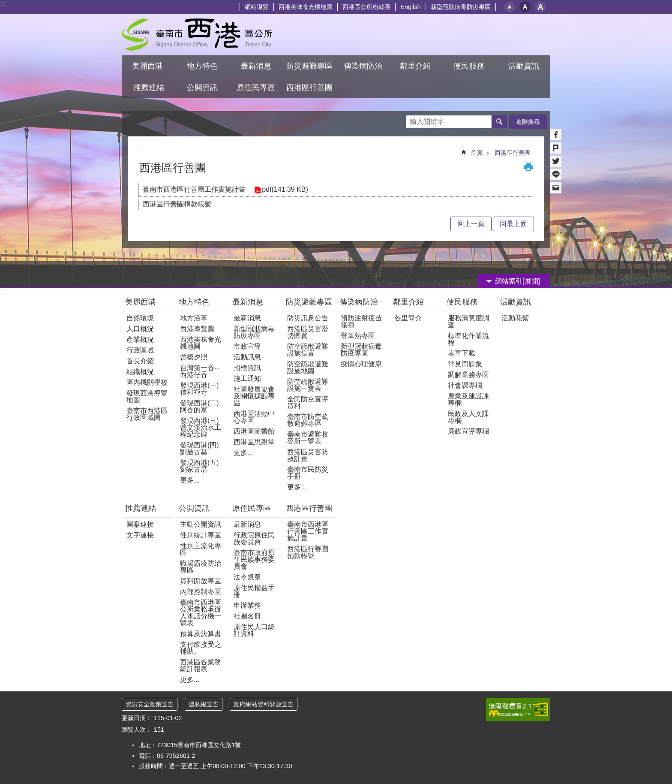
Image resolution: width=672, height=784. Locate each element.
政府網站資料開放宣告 (264, 704)
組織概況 (140, 372)
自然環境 (140, 318)
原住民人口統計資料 (254, 630)
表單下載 (462, 353)
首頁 (477, 153)
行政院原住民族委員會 (254, 538)
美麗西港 (142, 302)
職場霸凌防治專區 (201, 567)
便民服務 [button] (470, 66)
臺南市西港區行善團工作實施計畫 (194, 189)
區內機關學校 (147, 382)
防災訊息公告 (308, 318)
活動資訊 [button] (524, 66)
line (556, 175)
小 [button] (510, 7)
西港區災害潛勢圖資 (308, 332)
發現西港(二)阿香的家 (199, 406)
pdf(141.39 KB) (285, 189)
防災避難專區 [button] (309, 66)
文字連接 (140, 535)
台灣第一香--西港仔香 (199, 371)
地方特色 (194, 302)
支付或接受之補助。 (201, 648)
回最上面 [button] (513, 224)
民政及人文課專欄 (468, 417)
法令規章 (247, 577)
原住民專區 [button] (256, 87)
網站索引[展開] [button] (517, 281)
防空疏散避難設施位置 (308, 350)
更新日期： (137, 718)
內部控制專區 (201, 592)
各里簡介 (408, 318)
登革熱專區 (358, 336)
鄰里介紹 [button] (416, 66)
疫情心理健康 (361, 364)
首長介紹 (140, 361)
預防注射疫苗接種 (361, 321)
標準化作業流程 (468, 339)
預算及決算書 (201, 634)
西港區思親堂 (254, 442)
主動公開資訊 (201, 524)
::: (3, 4)
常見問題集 (465, 364)
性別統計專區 (201, 535)
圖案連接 (140, 524)
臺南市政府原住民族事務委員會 (254, 559)
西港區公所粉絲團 (366, 7)
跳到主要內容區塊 (4, 5)
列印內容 (528, 167)
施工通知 (247, 378)
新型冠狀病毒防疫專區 (461, 7)
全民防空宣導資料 (308, 403)
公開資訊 (194, 508)
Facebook (556, 135)
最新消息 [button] (256, 66)
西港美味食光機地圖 (306, 7)
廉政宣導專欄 (468, 431)
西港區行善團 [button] (309, 87)
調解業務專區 (468, 375)
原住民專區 (252, 508)
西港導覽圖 (197, 329)
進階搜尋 (528, 122)
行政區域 (140, 350)
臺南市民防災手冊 (308, 473)
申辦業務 (247, 605)
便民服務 (463, 302)
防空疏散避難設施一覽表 (308, 385)
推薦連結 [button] (149, 87)
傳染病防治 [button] (363, 66)
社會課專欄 (465, 385)
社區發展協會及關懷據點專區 (254, 396)
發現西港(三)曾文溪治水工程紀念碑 (201, 427)
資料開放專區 (201, 581)
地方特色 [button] (202, 66)
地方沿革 (194, 318)
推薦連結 (141, 508)
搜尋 (413, 119)
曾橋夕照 (194, 357)
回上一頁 (471, 224)
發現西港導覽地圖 (147, 397)
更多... (190, 480)
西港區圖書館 (254, 431)
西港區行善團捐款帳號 (177, 204)
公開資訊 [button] (202, 87)
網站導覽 (257, 7)
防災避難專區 (309, 302)
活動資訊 (516, 302)
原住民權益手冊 (254, 591)
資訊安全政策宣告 (150, 704)
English (410, 7)
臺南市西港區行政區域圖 (147, 414)
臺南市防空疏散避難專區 (308, 420)
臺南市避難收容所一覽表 (308, 438)
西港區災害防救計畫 (308, 455)
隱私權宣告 (204, 704)
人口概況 (140, 329)
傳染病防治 (359, 302)
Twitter (556, 161)
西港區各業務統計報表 (201, 665)
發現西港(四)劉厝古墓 (199, 448)
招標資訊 (247, 368)
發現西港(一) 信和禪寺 (199, 389)
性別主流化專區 (201, 549)
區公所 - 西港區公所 (197, 35)
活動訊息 (247, 357)
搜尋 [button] (499, 122)
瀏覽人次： (137, 730)
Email (556, 188)
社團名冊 (247, 616)
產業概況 (140, 339)
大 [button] (540, 7)
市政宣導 (247, 346)
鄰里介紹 (409, 302)
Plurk (556, 148)
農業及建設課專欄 (468, 400)
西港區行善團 (513, 153)
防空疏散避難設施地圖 (308, 367)
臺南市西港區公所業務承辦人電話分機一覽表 (201, 613)
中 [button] (525, 7)
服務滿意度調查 (468, 321)
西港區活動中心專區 (254, 417)
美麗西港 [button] (148, 66)
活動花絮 (515, 318)
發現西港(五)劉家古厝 (199, 466)
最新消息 (248, 302)
